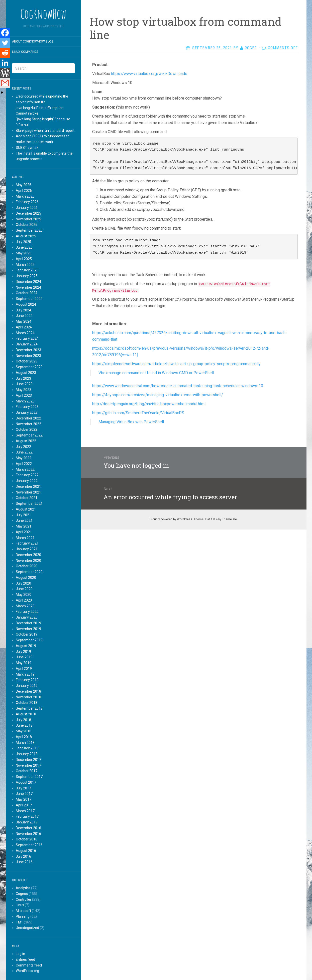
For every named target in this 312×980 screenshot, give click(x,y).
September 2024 (29, 299)
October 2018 (27, 703)
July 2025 (23, 242)
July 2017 (23, 788)
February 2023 (27, 407)
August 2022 (26, 441)
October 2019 (27, 634)
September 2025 (29, 230)
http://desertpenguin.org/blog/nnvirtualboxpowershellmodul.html (149, 404)
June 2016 (24, 862)
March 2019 (25, 674)
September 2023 (29, 367)
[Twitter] (5, 43)
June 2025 (24, 247)
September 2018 (29, 708)
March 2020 (25, 606)
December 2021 (28, 486)
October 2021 (27, 498)
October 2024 (27, 293)
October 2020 (27, 566)
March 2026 (25, 196)
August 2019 (26, 646)
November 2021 (28, 492)
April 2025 (24, 259)
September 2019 (29, 640)
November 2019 (28, 629)
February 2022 (27, 475)
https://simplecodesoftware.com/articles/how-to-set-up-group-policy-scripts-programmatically (176, 364)
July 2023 (23, 378)
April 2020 (24, 600)
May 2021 (24, 526)
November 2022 (28, 424)
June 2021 (24, 521)
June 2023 (24, 384)
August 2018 (26, 714)
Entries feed (25, 959)
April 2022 (24, 464)
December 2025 (28, 213)
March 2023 (25, 401)
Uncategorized (27, 928)
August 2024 (26, 304)
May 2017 (24, 799)
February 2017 (27, 816)
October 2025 (27, 225)
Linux (20, 905)
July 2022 (23, 447)
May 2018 (24, 731)
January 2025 (27, 276)
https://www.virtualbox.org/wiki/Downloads (149, 74)
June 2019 (24, 657)
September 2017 (29, 777)
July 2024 (23, 310)
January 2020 (27, 617)
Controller (24, 899)
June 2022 (24, 452)
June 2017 (24, 794)
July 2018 (23, 720)
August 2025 (26, 236)
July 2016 (23, 856)
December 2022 (28, 418)
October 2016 (27, 839)
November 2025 (28, 219)
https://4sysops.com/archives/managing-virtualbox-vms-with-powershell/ (158, 395)
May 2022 (24, 458)
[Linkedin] (5, 63)
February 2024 (27, 338)
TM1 (19, 922)
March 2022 (25, 469)
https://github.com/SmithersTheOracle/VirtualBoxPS (138, 413)
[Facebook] (5, 33)
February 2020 (27, 612)
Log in (20, 954)
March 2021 (25, 538)
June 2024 (24, 316)
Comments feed (29, 965)
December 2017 (28, 760)
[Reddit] (5, 53)
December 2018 (28, 691)
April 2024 (24, 327)
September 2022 (29, 435)
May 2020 (24, 595)
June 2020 (24, 589)
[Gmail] (5, 83)
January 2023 (27, 412)
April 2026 (24, 191)
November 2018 (28, 697)
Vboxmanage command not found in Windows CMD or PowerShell (156, 373)
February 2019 (27, 680)
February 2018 (27, 748)
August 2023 (26, 373)
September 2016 (29, 845)
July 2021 (23, 515)
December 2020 (28, 555)
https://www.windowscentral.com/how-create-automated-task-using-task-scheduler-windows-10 (178, 386)
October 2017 (27, 771)
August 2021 (26, 509)
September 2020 (29, 572)
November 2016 (28, 834)
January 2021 (27, 549)
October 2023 (27, 361)
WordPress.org (27, 971)
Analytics (23, 888)
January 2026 (27, 208)
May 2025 (24, 253)
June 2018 (24, 725)
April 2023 (24, 395)
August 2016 (26, 851)
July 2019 (23, 652)
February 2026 (27, 202)
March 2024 (25, 333)
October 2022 (27, 429)
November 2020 (28, 561)
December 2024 (28, 282)
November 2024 (28, 287)
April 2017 (24, 805)
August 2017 (26, 782)
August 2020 (26, 578)
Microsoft (23, 911)
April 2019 (24, 669)
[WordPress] (5, 73)
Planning (23, 916)
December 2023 (28, 350)
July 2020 (23, 583)
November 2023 (28, 356)
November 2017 (28, 765)
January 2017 (27, 822)
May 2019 (24, 663)
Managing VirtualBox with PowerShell (131, 422)
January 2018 (27, 754)
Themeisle (229, 519)
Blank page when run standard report (45, 131)
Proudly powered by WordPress (171, 519)
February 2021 (27, 543)
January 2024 (27, 344)
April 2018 (24, 737)
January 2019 (27, 686)
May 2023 (24, 390)
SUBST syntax (27, 148)
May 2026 (24, 185)
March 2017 (25, 811)
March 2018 (25, 743)
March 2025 (25, 265)
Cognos (22, 894)
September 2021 (29, 504)
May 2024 (24, 321)
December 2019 (28, 623)
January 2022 (27, 481)
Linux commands (25, 52)
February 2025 (27, 270)
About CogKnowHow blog (33, 42)
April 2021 (24, 532)
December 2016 (28, 828)
